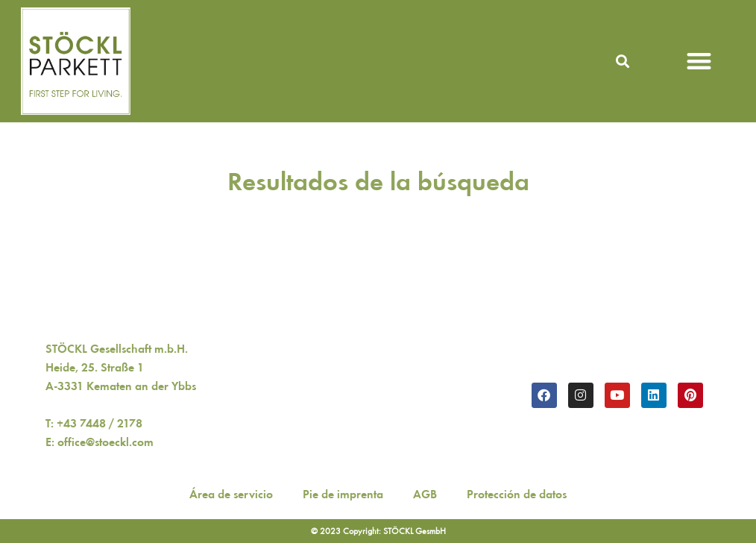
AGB (425, 494)
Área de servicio (231, 494)
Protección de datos (517, 494)
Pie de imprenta (343, 494)
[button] (623, 61)
